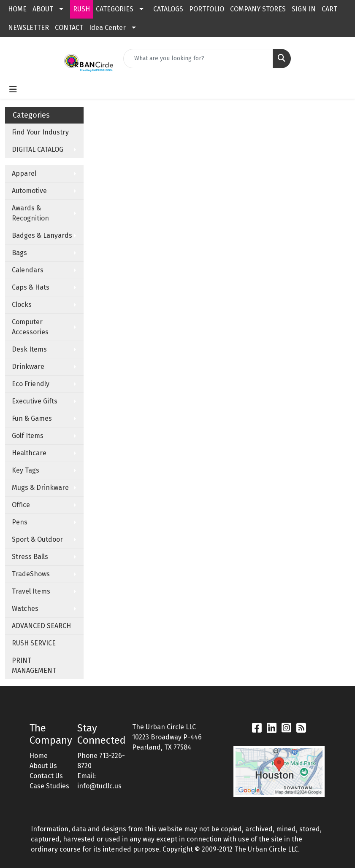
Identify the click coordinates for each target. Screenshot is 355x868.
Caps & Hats (31, 287)
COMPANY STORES (258, 9)
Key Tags (26, 470)
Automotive (29, 191)
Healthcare (29, 453)
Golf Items (28, 436)
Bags (19, 253)
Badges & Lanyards (42, 235)
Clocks (22, 305)
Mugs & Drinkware (40, 488)
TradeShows (31, 574)
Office (21, 505)
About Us (43, 766)
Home (39, 756)
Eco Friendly (31, 384)
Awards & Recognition (30, 213)
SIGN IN (304, 9)
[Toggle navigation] (13, 89)
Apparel (24, 173)
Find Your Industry (40, 132)
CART (329, 9)
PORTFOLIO (207, 9)
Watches (25, 609)
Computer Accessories (30, 327)
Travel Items (31, 591)
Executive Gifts (35, 401)
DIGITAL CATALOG (38, 149)
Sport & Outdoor (37, 539)
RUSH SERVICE (34, 643)
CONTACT (69, 28)
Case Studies (49, 786)
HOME (17, 9)
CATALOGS (168, 9)
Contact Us (46, 776)
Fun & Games (32, 418)
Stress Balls (30, 557)
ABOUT (43, 9)
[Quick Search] (198, 59)
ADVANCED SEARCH (41, 626)
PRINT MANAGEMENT (34, 665)
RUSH (81, 9)
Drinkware (28, 367)
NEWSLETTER (28, 28)
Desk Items (29, 349)
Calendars (28, 270)
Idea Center (107, 28)
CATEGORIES (115, 9)
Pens (20, 522)
